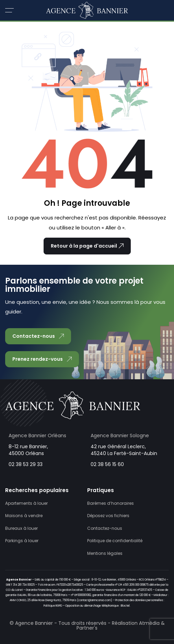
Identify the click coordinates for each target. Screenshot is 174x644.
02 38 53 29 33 (26, 464)
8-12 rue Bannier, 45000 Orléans (28, 450)
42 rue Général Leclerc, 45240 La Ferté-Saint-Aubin (124, 450)
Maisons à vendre (24, 516)
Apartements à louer (26, 503)
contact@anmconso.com (95, 600)
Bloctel (125, 606)
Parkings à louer (22, 541)
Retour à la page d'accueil (87, 246)
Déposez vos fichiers (108, 516)
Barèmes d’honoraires (111, 503)
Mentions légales (105, 553)
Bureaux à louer (21, 528)
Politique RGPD (53, 606)
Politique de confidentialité (115, 541)
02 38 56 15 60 (107, 464)
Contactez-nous (105, 528)
